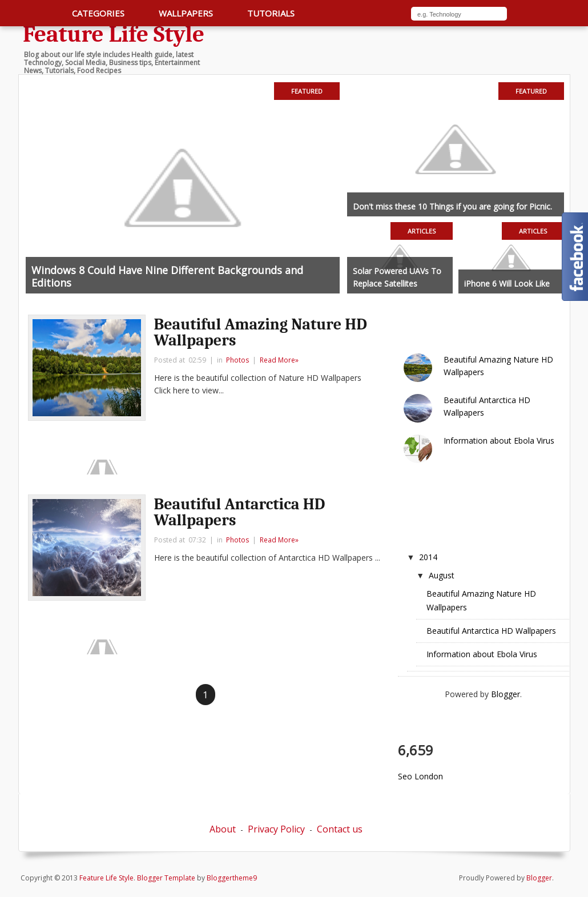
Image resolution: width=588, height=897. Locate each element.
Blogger (506, 694)
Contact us (340, 829)
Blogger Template (166, 878)
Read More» (279, 360)
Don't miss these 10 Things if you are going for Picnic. (452, 206)
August (442, 575)
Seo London (420, 776)
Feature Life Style (114, 34)
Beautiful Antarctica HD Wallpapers (240, 512)
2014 (428, 557)
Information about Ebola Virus (499, 441)
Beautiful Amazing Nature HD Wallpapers (261, 332)
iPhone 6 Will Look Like (507, 283)
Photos (237, 360)
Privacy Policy (276, 829)
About (223, 829)
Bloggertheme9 (232, 878)
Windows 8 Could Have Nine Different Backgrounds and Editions (167, 276)
